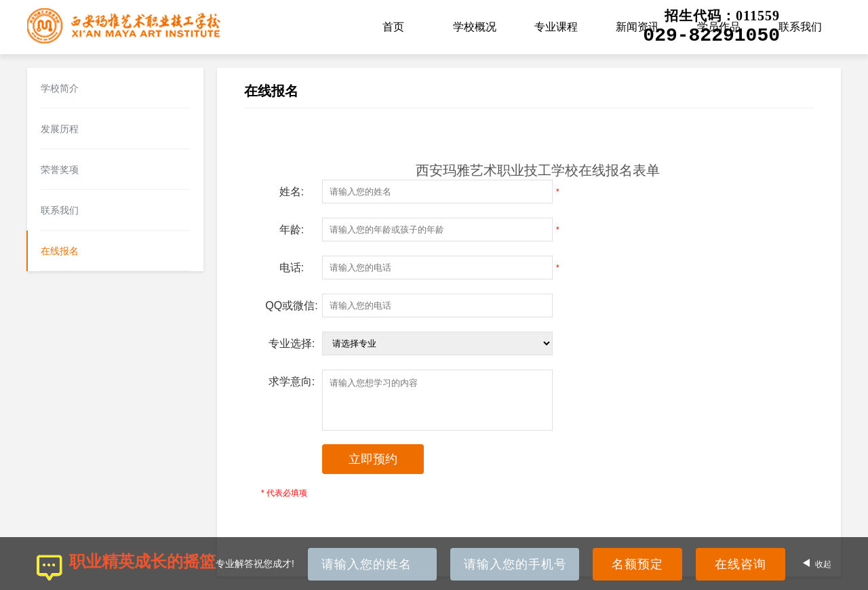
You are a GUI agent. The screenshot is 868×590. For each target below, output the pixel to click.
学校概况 (475, 27)
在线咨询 (741, 564)
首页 (393, 27)
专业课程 (556, 27)
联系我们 (800, 27)
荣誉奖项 (60, 170)
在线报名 (60, 251)
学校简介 (60, 88)
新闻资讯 (637, 27)
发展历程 (60, 129)
